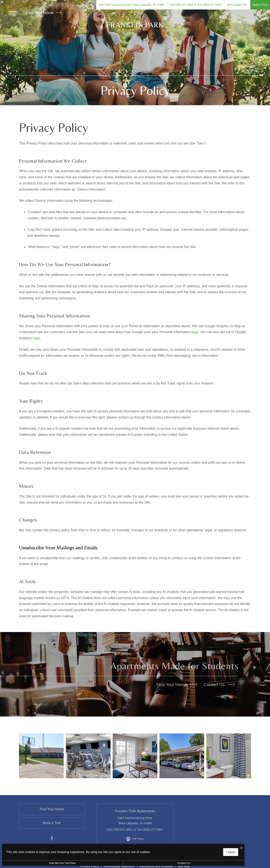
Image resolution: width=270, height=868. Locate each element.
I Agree (136, 851)
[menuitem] (201, 812)
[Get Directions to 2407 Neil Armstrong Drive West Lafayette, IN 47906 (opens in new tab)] (131, 5)
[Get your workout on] (42, 757)
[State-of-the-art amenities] (89, 757)
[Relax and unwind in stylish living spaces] (135, 757)
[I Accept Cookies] (147, 847)
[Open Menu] (13, 13)
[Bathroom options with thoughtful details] (228, 757)
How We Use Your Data (39, 863)
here (195, 332)
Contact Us (219, 685)
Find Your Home (44, 13)
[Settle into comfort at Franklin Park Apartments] (182, 757)
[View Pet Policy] (135, 841)
